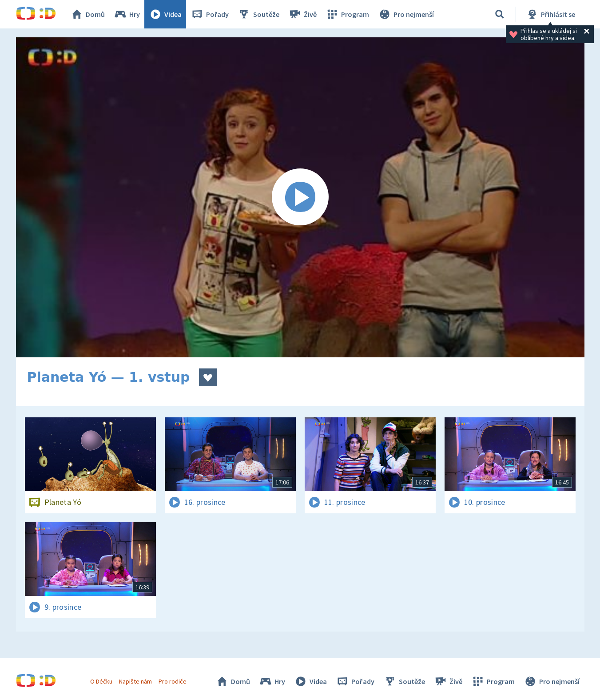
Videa (165, 14)
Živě (302, 14)
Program (347, 14)
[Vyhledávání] (500, 14)
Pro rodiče (173, 681)
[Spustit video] (300, 197)
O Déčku (101, 681)
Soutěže (258, 14)
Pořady (210, 14)
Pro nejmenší (406, 14)
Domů (87, 14)
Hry (127, 14)
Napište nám (135, 681)
